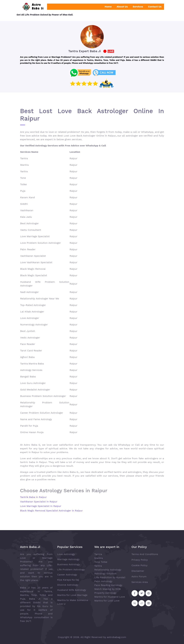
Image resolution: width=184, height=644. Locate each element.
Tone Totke (101, 562)
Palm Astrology (103, 581)
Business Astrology (69, 564)
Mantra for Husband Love (110, 597)
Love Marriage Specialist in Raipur (41, 506)
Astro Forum (139, 576)
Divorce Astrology (68, 585)
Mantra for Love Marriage (72, 595)
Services (138, 7)
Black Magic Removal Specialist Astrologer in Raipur (51, 511)
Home (108, 7)
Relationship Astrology (108, 570)
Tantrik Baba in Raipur (33, 497)
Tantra (98, 554)
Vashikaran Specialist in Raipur (39, 502)
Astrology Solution (105, 574)
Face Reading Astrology (108, 585)
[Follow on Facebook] (135, 593)
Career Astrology (67, 575)
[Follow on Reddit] (142, 603)
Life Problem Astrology (71, 569)
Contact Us (155, 7)
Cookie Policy (140, 565)
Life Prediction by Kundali (110, 577)
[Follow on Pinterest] (149, 593)
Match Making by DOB (108, 589)
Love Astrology (66, 554)
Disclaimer (138, 571)
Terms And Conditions (145, 554)
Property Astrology (105, 593)
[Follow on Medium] (149, 603)
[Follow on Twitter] (142, 593)
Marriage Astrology (68, 559)
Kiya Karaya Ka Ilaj (68, 580)
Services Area (140, 582)
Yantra (98, 566)
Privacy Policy (140, 560)
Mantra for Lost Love (107, 601)
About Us (122, 7)
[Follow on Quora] (135, 603)
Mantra (99, 558)
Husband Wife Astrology (72, 590)
